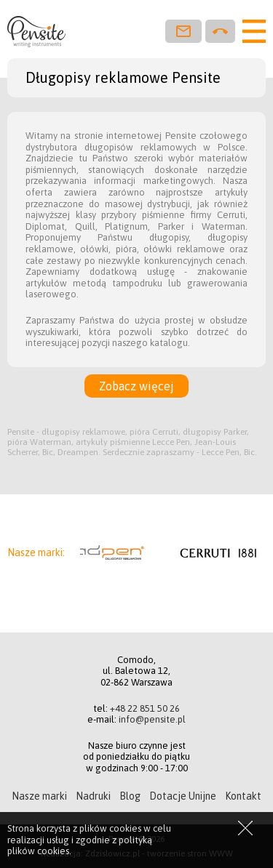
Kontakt (243, 796)
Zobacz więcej (136, 386)
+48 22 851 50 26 (145, 708)
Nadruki (93, 796)
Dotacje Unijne (183, 796)
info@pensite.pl (152, 719)
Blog (130, 796)
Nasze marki (39, 796)
